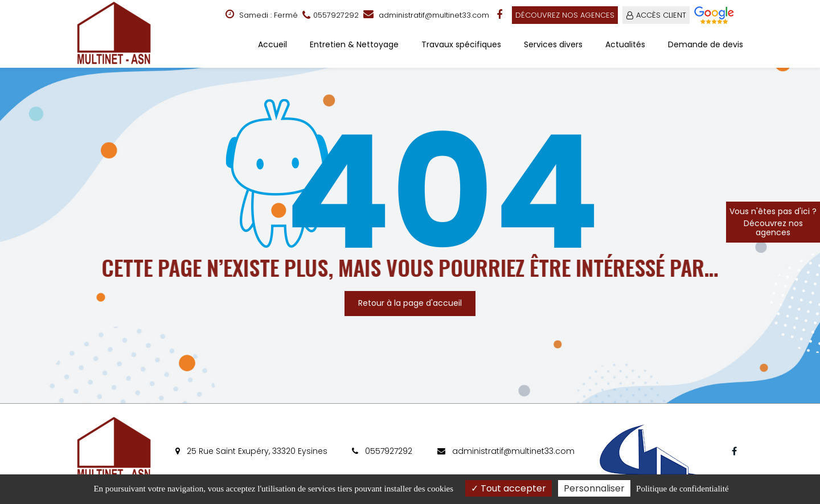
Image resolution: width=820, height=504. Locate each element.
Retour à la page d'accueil (410, 303)
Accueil (272, 44)
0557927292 (382, 451)
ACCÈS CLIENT (661, 15)
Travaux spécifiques (461, 44)
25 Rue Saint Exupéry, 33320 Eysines (251, 451)
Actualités (625, 44)
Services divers (553, 44)
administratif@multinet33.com (426, 15)
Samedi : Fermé (262, 15)
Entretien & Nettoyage (354, 44)
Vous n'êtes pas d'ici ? (773, 222)
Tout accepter (509, 488)
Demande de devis (706, 44)
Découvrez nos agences (565, 15)
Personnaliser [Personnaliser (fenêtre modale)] (594, 488)
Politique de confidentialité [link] (682, 489)
